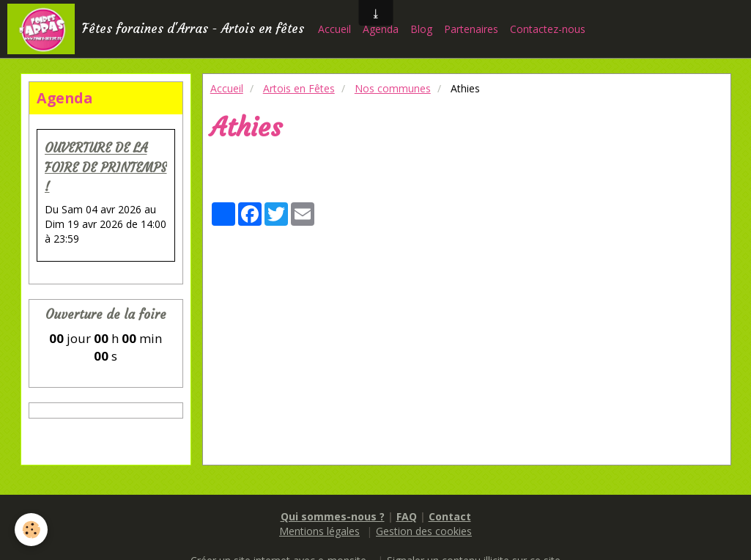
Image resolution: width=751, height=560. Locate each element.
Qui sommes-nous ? (333, 516)
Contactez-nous (548, 29)
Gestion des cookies (424, 531)
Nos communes (393, 88)
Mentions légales (319, 531)
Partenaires (471, 29)
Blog (421, 29)
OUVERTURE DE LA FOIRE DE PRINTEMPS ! (106, 168)
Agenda (381, 29)
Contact (450, 516)
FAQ (407, 516)
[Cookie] (31, 530)
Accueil (334, 29)
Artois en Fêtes (299, 88)
